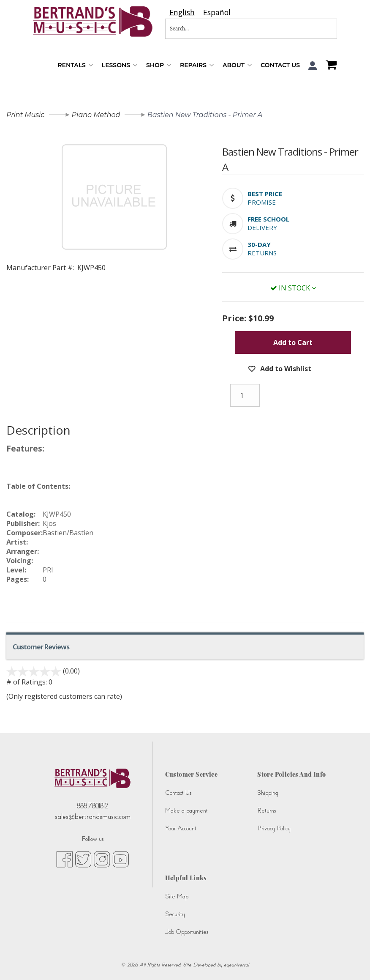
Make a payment (186, 811)
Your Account (181, 828)
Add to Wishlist (285, 369)
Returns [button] (262, 253)
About (237, 65)
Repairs (197, 65)
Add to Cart (293, 342)
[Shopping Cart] (329, 66)
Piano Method (96, 115)
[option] (217, 12)
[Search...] (223, 29)
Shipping (268, 793)
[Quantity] (245, 395)
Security (175, 914)
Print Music (25, 115)
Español (217, 12)
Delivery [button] (262, 227)
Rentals (75, 65)
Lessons (120, 65)
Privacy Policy (274, 828)
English (182, 12)
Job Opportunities (187, 932)
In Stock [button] (293, 288)
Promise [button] (262, 202)
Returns (267, 811)
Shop (159, 65)
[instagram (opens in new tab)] (102, 859)
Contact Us (280, 65)
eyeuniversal (236, 965)
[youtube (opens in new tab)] (121, 859)
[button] (313, 66)
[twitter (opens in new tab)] (83, 859)
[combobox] (182, 12)
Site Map (177, 897)
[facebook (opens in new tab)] (64, 859)
